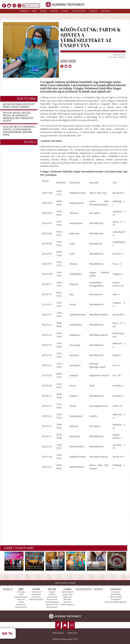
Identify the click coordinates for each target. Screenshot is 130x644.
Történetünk (36, 592)
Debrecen (64, 61)
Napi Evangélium (67, 605)
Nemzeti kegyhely (36, 599)
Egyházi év (67, 597)
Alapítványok (52, 599)
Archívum (21, 599)
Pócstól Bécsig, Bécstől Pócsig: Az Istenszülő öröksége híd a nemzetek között (18, 117)
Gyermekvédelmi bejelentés (116, 602)
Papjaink (52, 592)
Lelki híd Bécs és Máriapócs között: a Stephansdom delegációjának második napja (19, 131)
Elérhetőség (116, 594)
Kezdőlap (24, 11)
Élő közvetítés (79, 11)
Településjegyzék (52, 602)
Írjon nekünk (58, 633)
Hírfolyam (21, 592)
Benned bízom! (21, 607)
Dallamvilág (67, 594)
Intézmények (52, 597)
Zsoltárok (67, 602)
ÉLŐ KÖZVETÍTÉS (84, 589)
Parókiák (52, 594)
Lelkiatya (93, 11)
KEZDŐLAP (8, 589)
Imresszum (116, 592)
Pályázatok (21, 605)
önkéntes (72, 61)
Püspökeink (36, 594)
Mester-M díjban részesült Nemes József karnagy (19, 105)
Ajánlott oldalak (116, 597)
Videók (21, 594)
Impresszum (73, 633)
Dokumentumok (52, 605)
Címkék (21, 602)
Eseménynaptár (21, 597)
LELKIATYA (98, 589)
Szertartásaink (67, 592)
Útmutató (67, 599)
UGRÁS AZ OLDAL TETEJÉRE (65, 583)
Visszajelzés (116, 599)
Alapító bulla (36, 597)
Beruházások (52, 607)
